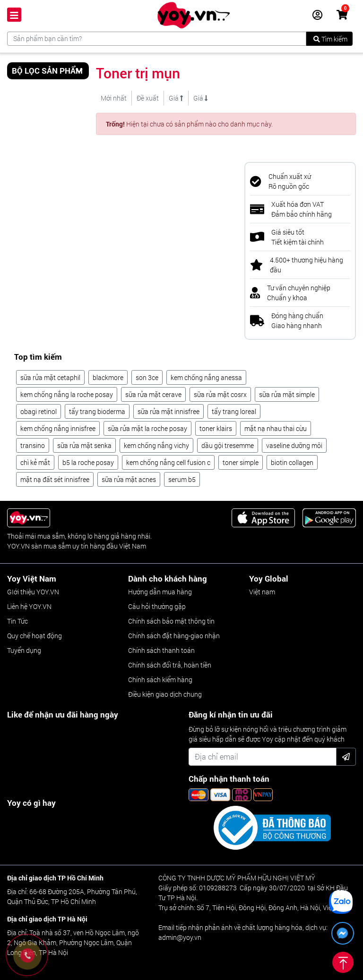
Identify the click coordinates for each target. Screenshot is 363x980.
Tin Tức (17, 621)
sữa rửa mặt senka (84, 445)
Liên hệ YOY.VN (29, 606)
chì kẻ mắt (35, 462)
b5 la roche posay (88, 462)
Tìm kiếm (330, 39)
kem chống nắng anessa (206, 377)
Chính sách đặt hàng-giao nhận (174, 636)
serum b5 (182, 479)
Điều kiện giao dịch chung (165, 694)
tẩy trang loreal (234, 411)
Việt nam (262, 592)
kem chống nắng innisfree (58, 428)
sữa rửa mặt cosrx (220, 394)
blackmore (108, 377)
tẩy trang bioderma (97, 411)
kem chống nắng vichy (156, 445)
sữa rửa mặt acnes (129, 479)
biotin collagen (292, 462)
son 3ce (147, 377)
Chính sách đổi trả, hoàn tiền (170, 665)
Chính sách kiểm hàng (160, 680)
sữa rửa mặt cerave (153, 394)
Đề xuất (148, 98)
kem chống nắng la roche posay (67, 394)
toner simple (241, 462)
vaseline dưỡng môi (294, 445)
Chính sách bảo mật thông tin (171, 621)
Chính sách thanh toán (161, 650)
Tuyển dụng (24, 650)
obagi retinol (39, 411)
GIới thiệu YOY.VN (33, 592)
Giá (176, 98)
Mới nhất (114, 98)
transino (33, 445)
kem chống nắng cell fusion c (168, 462)
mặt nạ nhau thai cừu (276, 428)
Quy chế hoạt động (35, 636)
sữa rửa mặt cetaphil (50, 377)
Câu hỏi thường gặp (157, 606)
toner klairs (216, 428)
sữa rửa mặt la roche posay (147, 428)
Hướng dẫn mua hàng (160, 592)
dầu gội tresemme (228, 445)
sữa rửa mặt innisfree (169, 411)
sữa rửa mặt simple (287, 394)
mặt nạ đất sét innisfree (55, 479)
